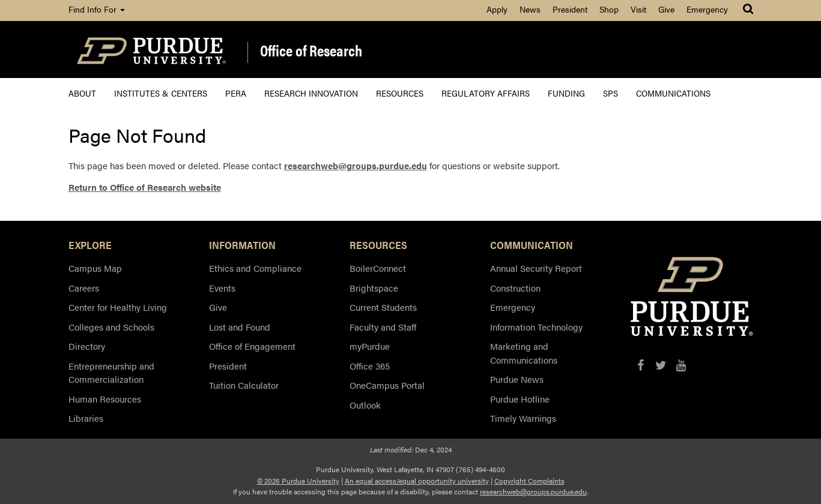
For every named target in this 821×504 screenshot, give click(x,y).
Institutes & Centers (161, 93)
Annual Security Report (536, 268)
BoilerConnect (378, 268)
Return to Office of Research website (145, 187)
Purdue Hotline (520, 399)
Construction (515, 288)
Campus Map (95, 268)
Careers (84, 288)
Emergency (707, 9)
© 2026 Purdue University (298, 481)
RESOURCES (378, 245)
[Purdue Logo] (151, 49)
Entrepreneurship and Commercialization (111, 373)
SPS (610, 93)
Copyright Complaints (529, 481)
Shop (609, 9)
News (530, 9)
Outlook (365, 405)
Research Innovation (311, 93)
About (82, 93)
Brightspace (374, 288)
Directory (87, 346)
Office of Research (311, 51)
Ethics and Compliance (255, 268)
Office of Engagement (252, 346)
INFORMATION (242, 245)
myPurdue (370, 346)
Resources (400, 93)
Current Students (383, 307)
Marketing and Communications (524, 353)
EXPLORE (90, 245)
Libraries (86, 418)
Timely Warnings (523, 418)
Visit (638, 9)
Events (222, 288)
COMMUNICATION (532, 245)
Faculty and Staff (383, 327)
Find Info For (97, 9)
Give (666, 9)
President (570, 9)
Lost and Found (240, 327)
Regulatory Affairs (486, 93)
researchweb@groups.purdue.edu (356, 165)
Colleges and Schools (111, 327)
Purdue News (517, 379)
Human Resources (105, 399)
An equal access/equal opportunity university (417, 481)
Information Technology (536, 327)
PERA (236, 93)
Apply (497, 9)
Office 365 (370, 366)
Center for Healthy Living (118, 307)
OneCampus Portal (387, 385)
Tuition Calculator (244, 385)
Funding (566, 93)
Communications (673, 93)
